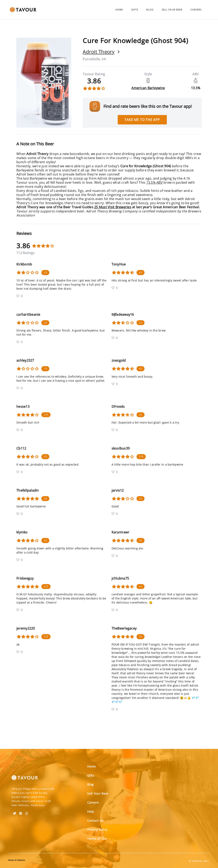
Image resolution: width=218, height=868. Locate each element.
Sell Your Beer (172, 10)
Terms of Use (97, 839)
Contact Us (95, 821)
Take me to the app (142, 120)
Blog (150, 10)
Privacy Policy (97, 830)
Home (119, 10)
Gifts (135, 10)
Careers (196, 10)
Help (91, 812)
